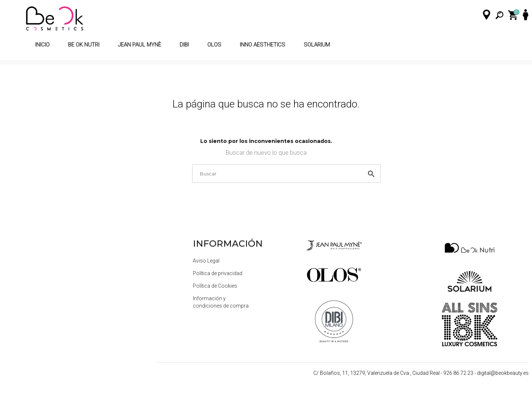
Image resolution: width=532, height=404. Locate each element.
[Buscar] (267, 190)
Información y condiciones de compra (221, 319)
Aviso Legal (206, 277)
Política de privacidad (218, 290)
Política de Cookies (215, 302)
